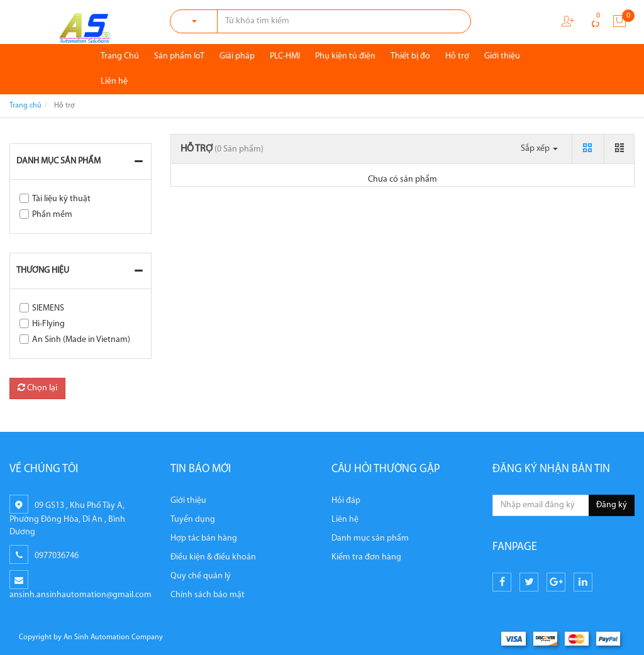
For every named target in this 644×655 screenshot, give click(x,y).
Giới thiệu (502, 56)
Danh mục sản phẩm (58, 161)
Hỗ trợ (457, 56)
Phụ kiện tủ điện (345, 56)
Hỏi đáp (346, 501)
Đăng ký (612, 505)
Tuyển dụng (193, 520)
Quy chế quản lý (201, 576)
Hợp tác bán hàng (204, 538)
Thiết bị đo (410, 56)
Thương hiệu (43, 271)
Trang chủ (25, 106)
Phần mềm (52, 215)
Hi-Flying (48, 324)
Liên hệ (114, 81)
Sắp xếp (539, 149)
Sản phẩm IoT (179, 56)
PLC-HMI (285, 56)
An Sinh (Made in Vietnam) (81, 340)
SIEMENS (48, 308)
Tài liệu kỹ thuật (61, 199)
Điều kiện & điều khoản (213, 557)
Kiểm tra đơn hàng (366, 557)
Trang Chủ (120, 56)
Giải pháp (237, 56)
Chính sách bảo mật (208, 595)
